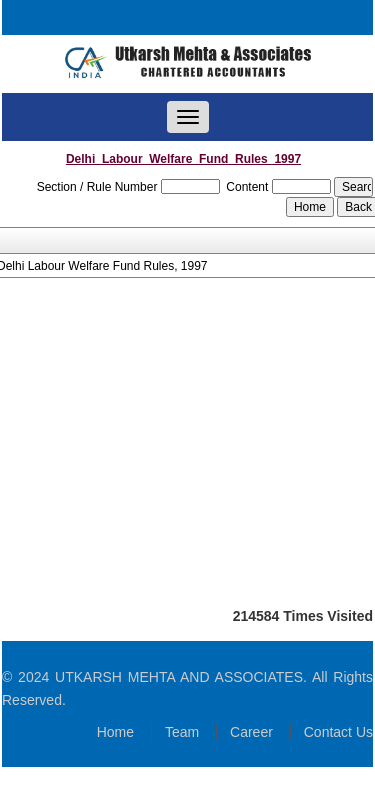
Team (182, 732)
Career (251, 732)
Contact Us (338, 732)
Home (115, 732)
